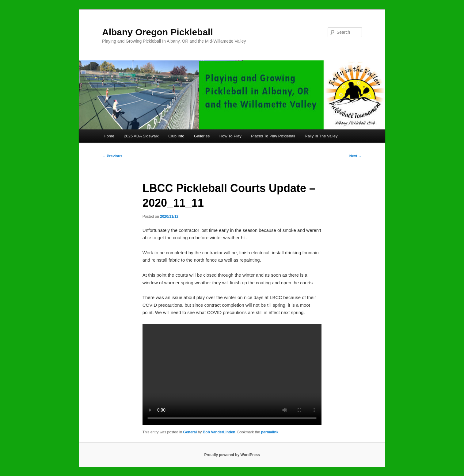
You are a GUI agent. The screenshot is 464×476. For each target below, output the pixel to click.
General (190, 432)
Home (109, 136)
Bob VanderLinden (219, 432)
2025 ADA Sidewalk (141, 136)
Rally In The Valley (321, 136)
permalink (270, 432)
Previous (112, 156)
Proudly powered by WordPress (232, 455)
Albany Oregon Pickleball (158, 32)
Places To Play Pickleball (273, 136)
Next (356, 156)
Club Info (176, 136)
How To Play (230, 136)
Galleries (202, 136)
